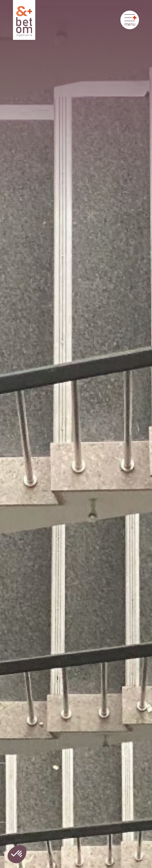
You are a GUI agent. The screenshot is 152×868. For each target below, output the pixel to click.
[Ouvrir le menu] (130, 20)
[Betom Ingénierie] (24, 20)
